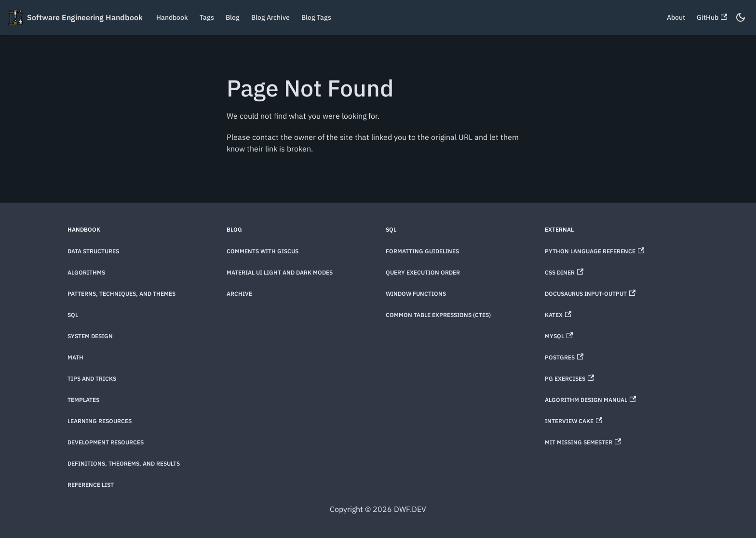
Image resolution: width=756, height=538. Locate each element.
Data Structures (93, 251)
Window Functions (416, 294)
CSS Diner (564, 272)
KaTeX (558, 315)
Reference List (91, 485)
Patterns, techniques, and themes (121, 294)
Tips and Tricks (92, 379)
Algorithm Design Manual (590, 400)
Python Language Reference (594, 251)
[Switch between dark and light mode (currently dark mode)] (741, 17)
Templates (83, 400)
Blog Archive (270, 17)
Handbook (172, 17)
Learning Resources (100, 421)
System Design (90, 336)
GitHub (712, 17)
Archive (239, 294)
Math (75, 357)
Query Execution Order (423, 272)
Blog (233, 17)
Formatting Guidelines (422, 251)
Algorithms (86, 272)
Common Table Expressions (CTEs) (438, 315)
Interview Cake (574, 421)
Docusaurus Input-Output (590, 294)
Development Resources (106, 442)
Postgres (564, 357)
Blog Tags (316, 17)
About (676, 17)
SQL (73, 315)
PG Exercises (569, 379)
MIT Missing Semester (583, 442)
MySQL (559, 336)
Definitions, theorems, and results (124, 463)
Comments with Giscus (263, 251)
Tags (207, 17)
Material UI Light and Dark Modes (280, 272)
